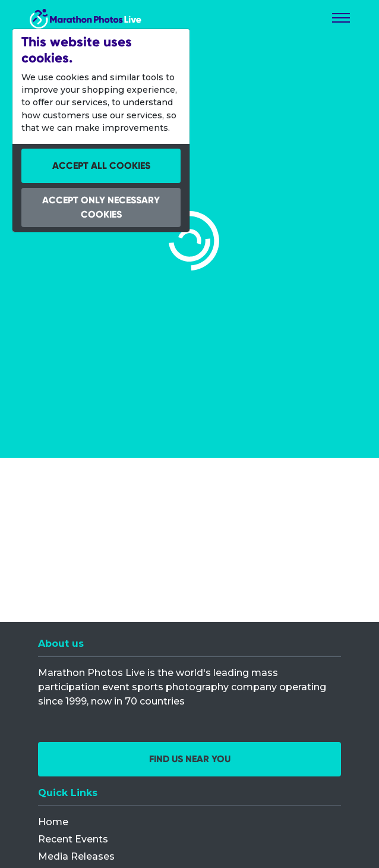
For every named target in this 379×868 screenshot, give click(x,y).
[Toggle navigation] (341, 18)
